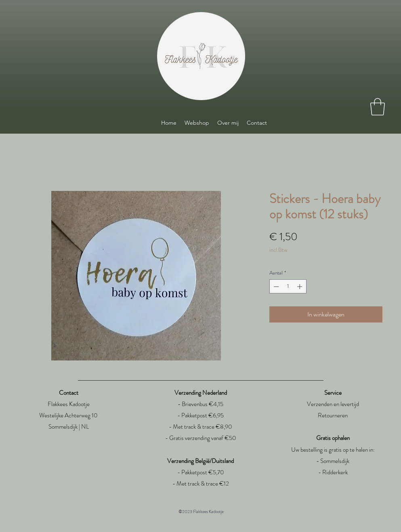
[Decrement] (275, 287)
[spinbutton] (288, 287)
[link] (378, 107)
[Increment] (300, 287)
